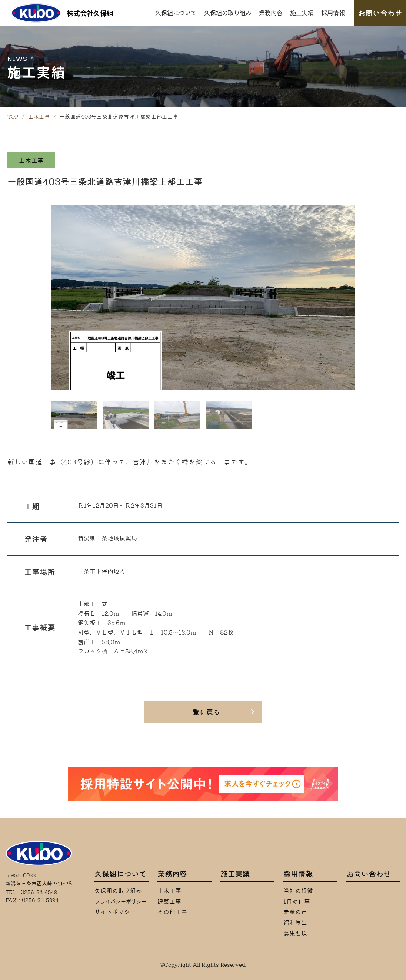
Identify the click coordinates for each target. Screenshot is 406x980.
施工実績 (302, 13)
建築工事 (169, 901)
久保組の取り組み (228, 13)
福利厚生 (295, 923)
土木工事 (39, 117)
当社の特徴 (298, 891)
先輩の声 (295, 912)
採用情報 (333, 13)
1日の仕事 (297, 901)
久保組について (176, 13)
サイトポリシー (115, 912)
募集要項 (295, 933)
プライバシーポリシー (120, 901)
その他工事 (172, 912)
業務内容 (271, 13)
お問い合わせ (380, 13)
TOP (13, 117)
